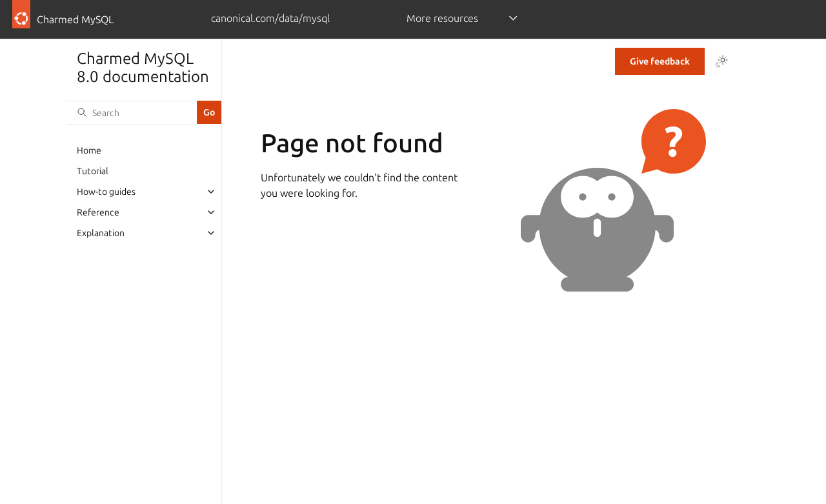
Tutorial (93, 171)
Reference (98, 212)
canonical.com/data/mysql (270, 18)
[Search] (132, 112)
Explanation (101, 233)
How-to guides (106, 192)
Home (89, 150)
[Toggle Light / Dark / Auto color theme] (721, 61)
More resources (442, 18)
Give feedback (660, 61)
